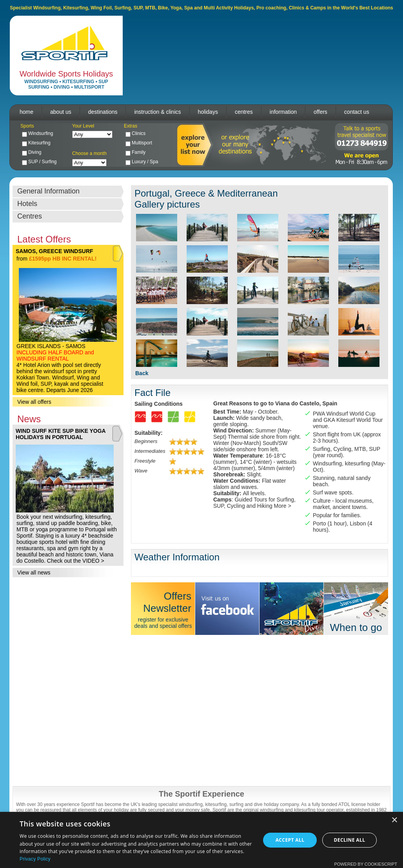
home (26, 112)
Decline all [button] (350, 840)
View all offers (34, 402)
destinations (103, 112)
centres (244, 112)
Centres (30, 216)
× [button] (394, 820)
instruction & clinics (157, 112)
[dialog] (201, 840)
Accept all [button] (290, 840)
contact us (357, 112)
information (283, 112)
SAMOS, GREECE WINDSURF (54, 251)
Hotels (27, 204)
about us (61, 112)
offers (320, 112)
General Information (48, 191)
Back (142, 373)
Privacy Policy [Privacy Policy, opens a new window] (35, 859)
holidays (208, 112)
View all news (34, 573)
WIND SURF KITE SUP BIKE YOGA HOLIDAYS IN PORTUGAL (61, 434)
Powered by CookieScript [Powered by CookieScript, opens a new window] (366, 864)
